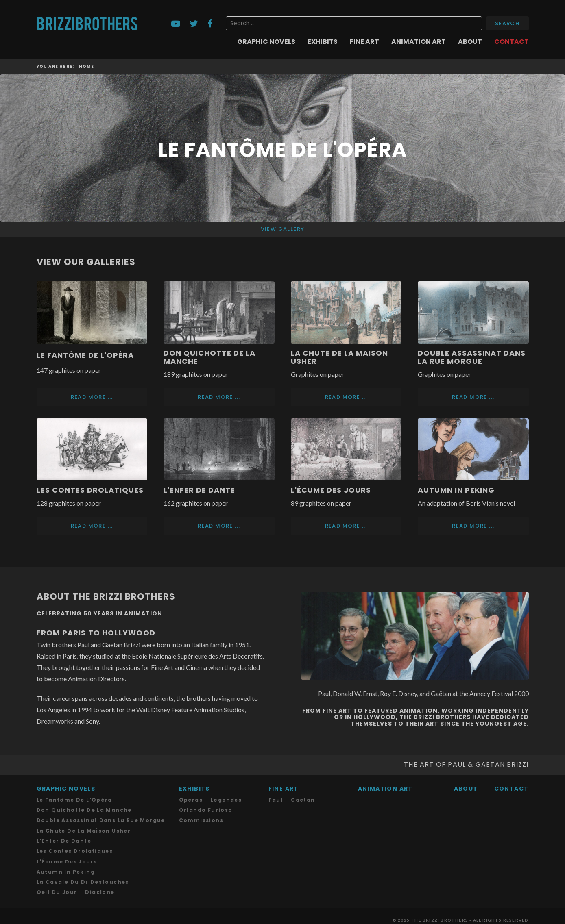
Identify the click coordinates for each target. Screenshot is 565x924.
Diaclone (100, 884)
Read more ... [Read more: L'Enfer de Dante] (219, 521)
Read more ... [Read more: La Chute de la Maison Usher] (346, 395)
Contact (512, 42)
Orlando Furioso (206, 803)
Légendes (226, 793)
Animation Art (419, 42)
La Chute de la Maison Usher (339, 357)
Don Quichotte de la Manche (209, 357)
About (470, 42)
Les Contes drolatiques (90, 487)
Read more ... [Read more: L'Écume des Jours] (346, 521)
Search (507, 23)
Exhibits (323, 42)
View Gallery (283, 229)
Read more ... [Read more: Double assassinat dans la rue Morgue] (473, 395)
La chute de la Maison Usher (84, 823)
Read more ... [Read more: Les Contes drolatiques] (92, 521)
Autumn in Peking (456, 487)
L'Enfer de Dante (199, 487)
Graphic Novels (266, 42)
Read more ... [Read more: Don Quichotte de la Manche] (219, 395)
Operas (191, 793)
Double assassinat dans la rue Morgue (472, 357)
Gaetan (303, 793)
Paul (276, 793)
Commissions (201, 813)
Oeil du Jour (57, 884)
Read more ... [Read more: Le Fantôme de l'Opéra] (92, 395)
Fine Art (364, 42)
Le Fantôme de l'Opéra (85, 355)
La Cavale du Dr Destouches (83, 874)
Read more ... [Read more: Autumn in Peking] (473, 521)
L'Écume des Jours (331, 487)
